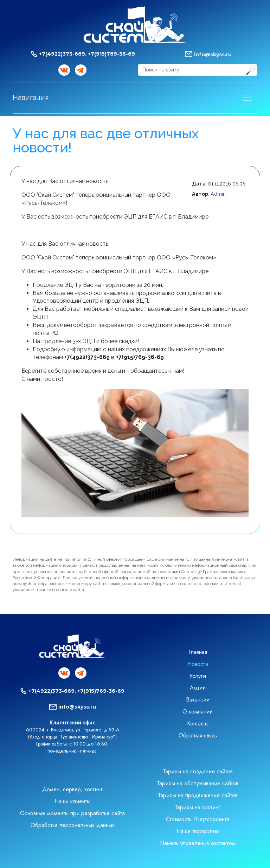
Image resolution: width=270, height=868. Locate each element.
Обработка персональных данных (73, 825)
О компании (198, 712)
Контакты (198, 724)
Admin (218, 194)
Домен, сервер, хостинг (72, 789)
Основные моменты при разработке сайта (72, 813)
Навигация (31, 98)
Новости (198, 664)
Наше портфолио (198, 831)
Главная (198, 652)
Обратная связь (198, 735)
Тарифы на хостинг (198, 807)
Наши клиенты (72, 801)
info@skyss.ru (213, 55)
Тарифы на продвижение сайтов (198, 795)
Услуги (198, 676)
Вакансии (198, 700)
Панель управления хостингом (198, 843)
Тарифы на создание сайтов (198, 771)
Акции (198, 688)
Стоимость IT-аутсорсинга (198, 819)
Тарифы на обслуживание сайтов (198, 783)
